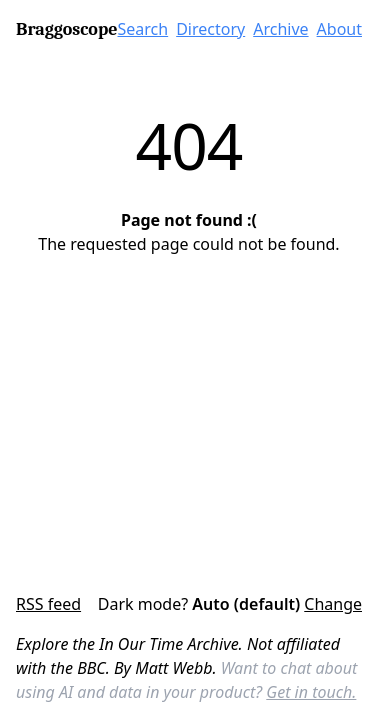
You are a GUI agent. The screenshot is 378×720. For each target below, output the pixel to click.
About (339, 29)
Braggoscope (66, 29)
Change (333, 604)
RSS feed (48, 604)
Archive (280, 29)
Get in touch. (311, 692)
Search (143, 29)
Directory (210, 29)
